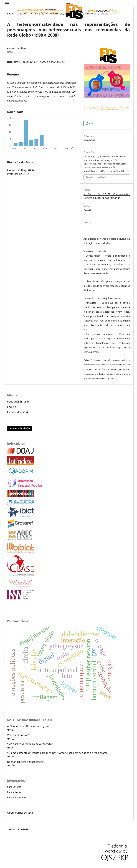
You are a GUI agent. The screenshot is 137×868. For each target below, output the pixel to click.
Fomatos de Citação (97, 177)
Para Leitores (14, 787)
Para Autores (14, 792)
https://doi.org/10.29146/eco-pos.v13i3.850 (39, 62)
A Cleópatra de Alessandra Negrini (28, 726)
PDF (91, 123)
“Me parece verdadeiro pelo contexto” (30, 744)
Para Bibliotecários (17, 798)
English (12, 407)
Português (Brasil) (18, 402)
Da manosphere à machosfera (25, 762)
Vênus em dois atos (19, 735)
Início (10, 14)
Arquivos (22, 14)
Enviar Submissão (20, 428)
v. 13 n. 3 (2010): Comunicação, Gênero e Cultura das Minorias (64, 14)
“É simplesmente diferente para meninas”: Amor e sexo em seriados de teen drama (57, 753)
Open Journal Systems (20, 813)
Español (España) (17, 412)
